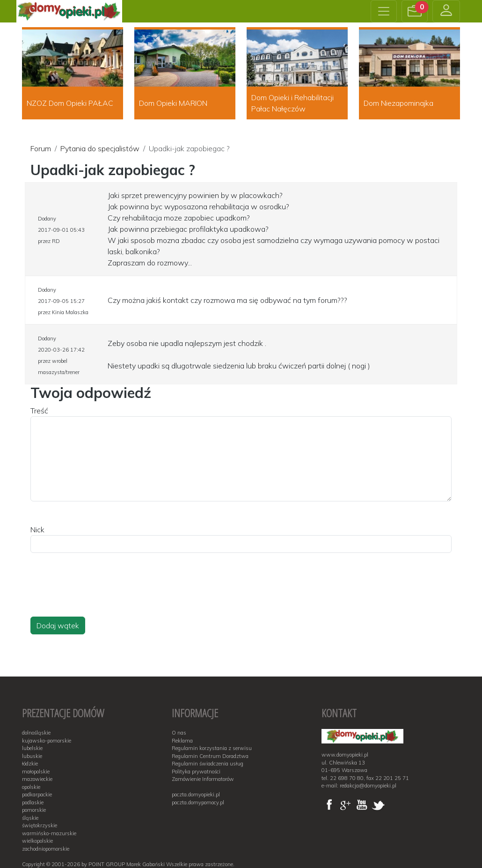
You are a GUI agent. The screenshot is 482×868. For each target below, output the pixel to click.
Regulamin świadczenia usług (208, 764)
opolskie (31, 787)
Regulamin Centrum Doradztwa (210, 756)
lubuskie (32, 756)
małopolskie (36, 772)
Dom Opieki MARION (173, 103)
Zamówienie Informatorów (203, 779)
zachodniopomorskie (46, 849)
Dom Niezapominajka (398, 103)
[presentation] (102, 594)
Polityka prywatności (196, 772)
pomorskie (34, 810)
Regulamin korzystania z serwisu (212, 748)
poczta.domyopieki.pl (196, 794)
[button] (415, 11)
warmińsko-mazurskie (49, 833)
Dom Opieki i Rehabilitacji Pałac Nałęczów (292, 103)
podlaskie (33, 802)
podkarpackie (37, 794)
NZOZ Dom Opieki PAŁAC (70, 103)
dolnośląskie (36, 733)
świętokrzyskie (40, 825)
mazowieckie (37, 779)
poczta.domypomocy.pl (198, 802)
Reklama (182, 741)
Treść (39, 411)
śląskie (30, 818)
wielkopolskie (37, 841)
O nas (179, 733)
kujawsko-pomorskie (47, 741)
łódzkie (30, 764)
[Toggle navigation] (384, 11)
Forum (41, 148)
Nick (37, 530)
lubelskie (32, 748)
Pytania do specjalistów (100, 148)
